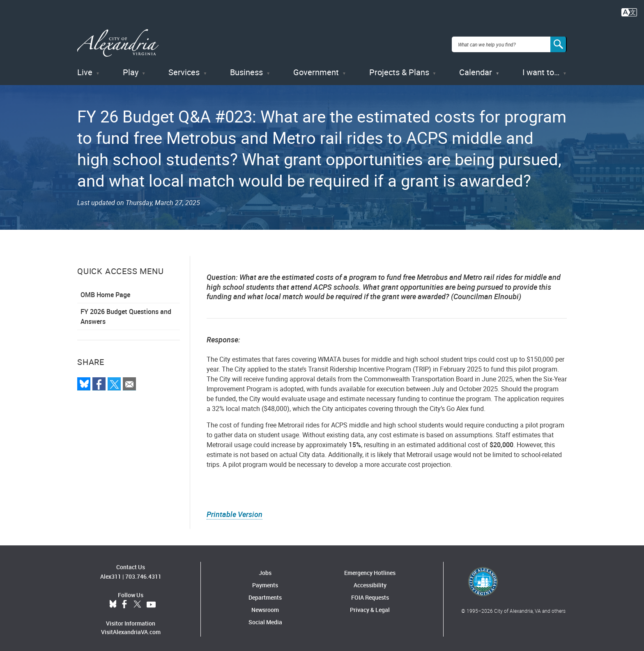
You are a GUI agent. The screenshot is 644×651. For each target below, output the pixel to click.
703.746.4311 (143, 574)
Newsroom (265, 607)
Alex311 (111, 574)
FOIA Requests (370, 595)
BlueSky (113, 602)
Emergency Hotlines (370, 570)
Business (246, 70)
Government (316, 70)
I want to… (541, 70)
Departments (265, 595)
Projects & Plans (399, 70)
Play (131, 70)
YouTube (151, 602)
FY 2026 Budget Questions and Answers (126, 314)
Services (184, 70)
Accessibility (370, 583)
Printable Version (235, 512)
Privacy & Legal (370, 607)
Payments (265, 583)
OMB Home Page (105, 292)
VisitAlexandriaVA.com (131, 629)
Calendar (476, 70)
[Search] (559, 43)
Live (85, 70)
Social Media (265, 620)
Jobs (265, 570)
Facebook (124, 602)
